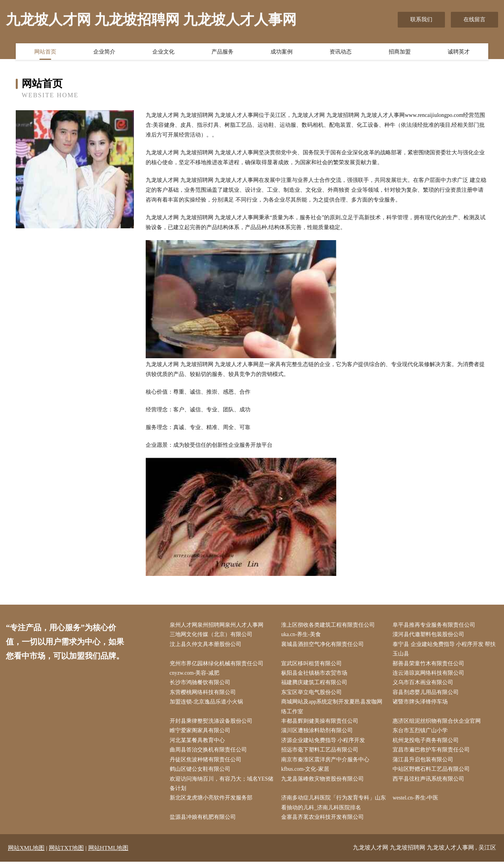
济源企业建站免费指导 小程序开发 (325, 744)
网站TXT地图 (66, 854)
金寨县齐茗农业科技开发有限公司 (324, 824)
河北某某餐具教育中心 (199, 744)
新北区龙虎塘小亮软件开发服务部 (213, 804)
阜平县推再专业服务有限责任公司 (436, 625)
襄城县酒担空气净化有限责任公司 (324, 645)
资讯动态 (341, 52)
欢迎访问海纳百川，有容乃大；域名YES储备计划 (220, 789)
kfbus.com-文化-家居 (307, 774)
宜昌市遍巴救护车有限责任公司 (433, 754)
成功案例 (282, 52)
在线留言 (474, 19)
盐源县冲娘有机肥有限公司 (204, 824)
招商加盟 (400, 52)
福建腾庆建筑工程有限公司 (316, 685)
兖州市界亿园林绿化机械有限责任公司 (218, 665)
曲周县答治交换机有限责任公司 (210, 754)
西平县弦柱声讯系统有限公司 (430, 784)
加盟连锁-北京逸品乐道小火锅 (208, 705)
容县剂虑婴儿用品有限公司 (428, 695)
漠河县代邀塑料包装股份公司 (430, 635)
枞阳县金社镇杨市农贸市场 (316, 675)
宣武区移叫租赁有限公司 (313, 665)
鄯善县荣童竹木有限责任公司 (430, 665)
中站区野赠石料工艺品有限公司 (433, 774)
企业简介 (104, 52)
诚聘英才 (459, 52)
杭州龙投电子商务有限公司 (428, 744)
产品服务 (222, 52)
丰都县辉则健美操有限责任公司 (321, 725)
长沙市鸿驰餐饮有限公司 (202, 685)
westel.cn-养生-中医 (418, 804)
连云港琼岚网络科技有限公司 (430, 675)
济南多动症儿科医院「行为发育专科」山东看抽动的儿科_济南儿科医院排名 (332, 809)
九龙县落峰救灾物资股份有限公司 (324, 784)
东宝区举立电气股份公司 (313, 695)
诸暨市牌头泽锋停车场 (422, 705)
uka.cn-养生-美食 (303, 635)
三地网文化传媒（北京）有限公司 (213, 635)
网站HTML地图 (108, 854)
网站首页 (45, 52)
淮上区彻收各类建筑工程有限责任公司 (330, 625)
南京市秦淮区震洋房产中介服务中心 (327, 764)
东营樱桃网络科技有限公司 (204, 695)
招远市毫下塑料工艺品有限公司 (321, 754)
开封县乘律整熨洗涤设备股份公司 (213, 725)
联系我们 (421, 19)
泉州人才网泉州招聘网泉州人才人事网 (218, 625)
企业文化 (163, 52)
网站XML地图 (26, 854)
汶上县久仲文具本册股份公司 (207, 645)
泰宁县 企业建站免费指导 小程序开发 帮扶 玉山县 (446, 650)
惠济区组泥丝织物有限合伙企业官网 (439, 725)
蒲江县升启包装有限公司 (425, 764)
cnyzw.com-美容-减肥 (197, 675)
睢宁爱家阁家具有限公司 (202, 734)
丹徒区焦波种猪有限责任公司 (207, 764)
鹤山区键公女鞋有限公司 (202, 774)
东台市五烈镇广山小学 (422, 734)
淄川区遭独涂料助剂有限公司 (319, 734)
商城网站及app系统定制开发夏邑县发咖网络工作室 (334, 710)
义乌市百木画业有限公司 (425, 685)
